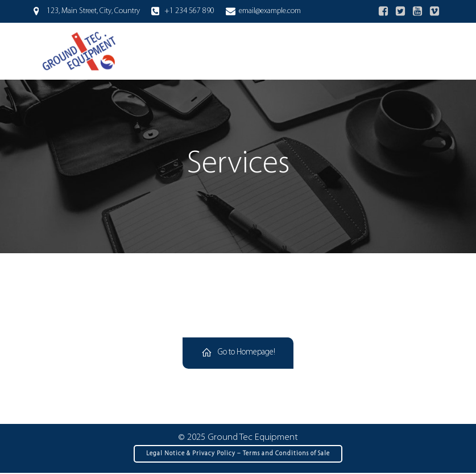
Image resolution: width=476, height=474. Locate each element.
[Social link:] (383, 11)
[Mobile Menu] (429, 51)
